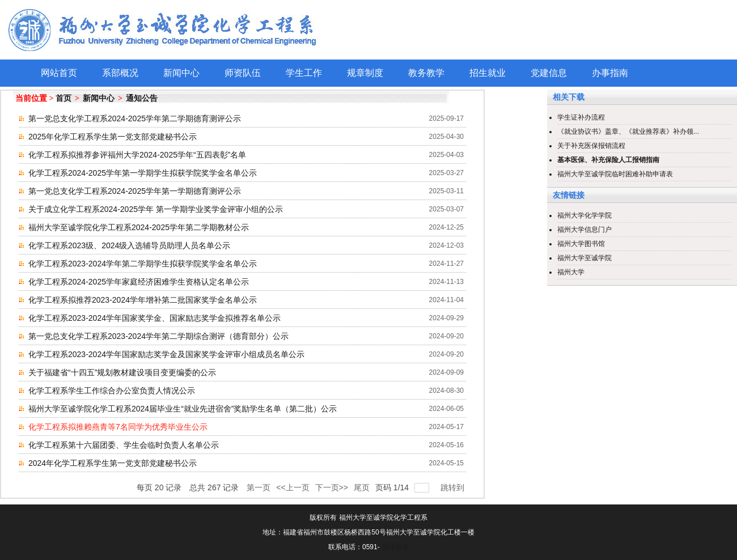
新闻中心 (99, 98)
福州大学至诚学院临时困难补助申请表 (615, 174)
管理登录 (395, 547)
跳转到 (454, 487)
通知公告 (142, 98)
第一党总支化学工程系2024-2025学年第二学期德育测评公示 (135, 118)
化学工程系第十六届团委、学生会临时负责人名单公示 (124, 445)
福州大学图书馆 (581, 244)
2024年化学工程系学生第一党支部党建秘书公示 (113, 463)
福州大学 (571, 272)
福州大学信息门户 (584, 230)
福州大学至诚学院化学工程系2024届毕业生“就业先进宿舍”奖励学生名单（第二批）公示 (183, 409)
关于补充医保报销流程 (591, 146)
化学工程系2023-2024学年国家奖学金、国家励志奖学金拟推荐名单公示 (154, 318)
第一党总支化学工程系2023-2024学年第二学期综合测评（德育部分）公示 (158, 336)
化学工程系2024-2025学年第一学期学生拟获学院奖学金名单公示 (143, 173)
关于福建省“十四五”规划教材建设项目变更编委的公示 (122, 372)
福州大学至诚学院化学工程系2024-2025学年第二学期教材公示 (139, 227)
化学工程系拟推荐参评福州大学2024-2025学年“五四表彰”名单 (137, 155)
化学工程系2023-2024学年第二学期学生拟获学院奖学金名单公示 (143, 264)
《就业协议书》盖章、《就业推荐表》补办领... (628, 131)
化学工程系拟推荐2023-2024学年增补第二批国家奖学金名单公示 (143, 300)
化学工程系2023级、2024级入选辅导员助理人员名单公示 (129, 245)
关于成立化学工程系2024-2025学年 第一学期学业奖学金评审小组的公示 (156, 209)
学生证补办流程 (581, 117)
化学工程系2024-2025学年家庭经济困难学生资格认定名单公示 (139, 282)
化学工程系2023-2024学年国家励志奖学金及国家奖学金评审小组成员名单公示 (166, 354)
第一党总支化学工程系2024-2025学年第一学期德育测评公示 (135, 191)
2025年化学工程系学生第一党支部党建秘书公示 (113, 137)
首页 (63, 98)
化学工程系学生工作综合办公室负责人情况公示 (112, 391)
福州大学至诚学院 (584, 258)
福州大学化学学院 (584, 215)
